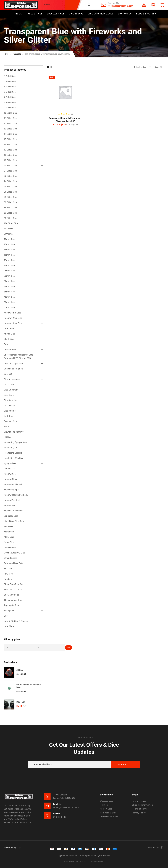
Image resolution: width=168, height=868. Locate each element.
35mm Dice (9, 292)
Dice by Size (10, 406)
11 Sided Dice (10, 118)
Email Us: (58, 804)
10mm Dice (9, 239)
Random (8, 579)
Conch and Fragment (14, 369)
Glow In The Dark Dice (14, 432)
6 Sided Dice (10, 92)
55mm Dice (9, 307)
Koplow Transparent (13, 511)
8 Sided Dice (10, 102)
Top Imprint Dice (12, 605)
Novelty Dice (10, 547)
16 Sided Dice (10, 145)
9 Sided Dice (10, 108)
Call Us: (57, 814)
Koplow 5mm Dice (12, 313)
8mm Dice (9, 234)
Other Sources (10, 558)
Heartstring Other (12, 448)
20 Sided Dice (10, 166)
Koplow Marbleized (13, 484)
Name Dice (9, 542)
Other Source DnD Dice (15, 553)
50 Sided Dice (10, 213)
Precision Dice (10, 569)
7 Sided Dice (10, 97)
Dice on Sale (10, 411)
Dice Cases (9, 385)
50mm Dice (9, 302)
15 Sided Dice (10, 139)
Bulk (6, 344)
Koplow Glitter (10, 479)
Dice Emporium (11, 390)
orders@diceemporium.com (120, 6)
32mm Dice (9, 281)
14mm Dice (9, 250)
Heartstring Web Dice (14, 458)
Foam (7, 427)
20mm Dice (9, 265)
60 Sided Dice (10, 218)
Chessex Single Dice (13, 363)
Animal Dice (10, 334)
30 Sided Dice (10, 202)
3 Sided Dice (10, 76)
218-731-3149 (60, 817)
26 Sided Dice (10, 192)
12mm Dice (9, 244)
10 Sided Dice (10, 113)
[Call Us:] (47, 815)
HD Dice (8, 437)
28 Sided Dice (10, 197)
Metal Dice (9, 537)
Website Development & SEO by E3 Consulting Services (83, 861)
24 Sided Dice (10, 181)
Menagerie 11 (10, 532)
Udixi (6, 616)
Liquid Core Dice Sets (14, 521)
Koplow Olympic (11, 490)
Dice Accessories (12, 379)
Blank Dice (9, 339)
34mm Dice (9, 286)
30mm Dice (9, 276)
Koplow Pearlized (12, 500)
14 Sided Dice (10, 134)
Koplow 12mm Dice (13, 318)
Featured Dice (10, 421)
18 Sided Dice (10, 155)
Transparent (10, 611)
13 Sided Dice (10, 129)
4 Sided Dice (10, 81)
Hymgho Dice (10, 463)
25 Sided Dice (10, 187)
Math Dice (9, 526)
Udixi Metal (9, 626)
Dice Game (9, 395)
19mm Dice (9, 260)
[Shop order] (142, 67)
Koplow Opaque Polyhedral (16, 495)
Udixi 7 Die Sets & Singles (16, 621)
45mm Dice (9, 297)
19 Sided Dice (10, 160)
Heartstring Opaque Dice (15, 442)
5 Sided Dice (10, 87)
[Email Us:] (47, 806)
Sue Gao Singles (12, 595)
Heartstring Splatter (13, 453)
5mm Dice (9, 229)
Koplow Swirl (10, 505)
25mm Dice (9, 271)
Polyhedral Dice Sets (13, 563)
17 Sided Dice (10, 150)
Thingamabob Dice (13, 600)
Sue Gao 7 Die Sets (13, 590)
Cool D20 (8, 374)
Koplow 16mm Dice (13, 323)
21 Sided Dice (10, 171)
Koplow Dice (10, 474)
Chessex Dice (10, 350)
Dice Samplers (11, 400)
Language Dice (11, 516)
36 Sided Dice (10, 208)
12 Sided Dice (10, 123)
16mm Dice (9, 255)
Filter (68, 648)
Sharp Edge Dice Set (13, 584)
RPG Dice (8, 574)
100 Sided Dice (11, 223)
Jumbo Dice (10, 469)
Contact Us (113, 3)
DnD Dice (8, 416)
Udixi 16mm (10, 329)
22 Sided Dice (10, 176)
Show (157, 67)
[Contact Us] (104, 5)
